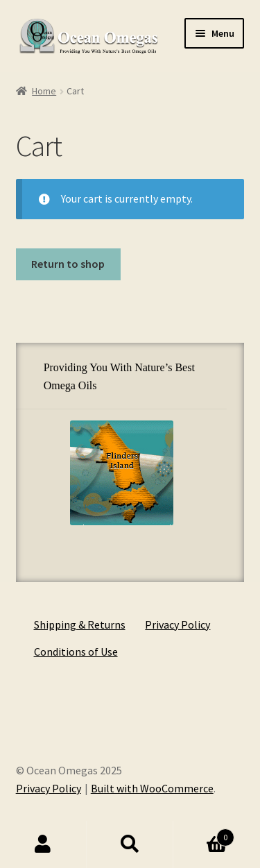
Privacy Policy (177, 624)
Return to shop (68, 264)
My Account (43, 844)
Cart (204, 834)
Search (130, 844)
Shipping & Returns (80, 624)
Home (44, 91)
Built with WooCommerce (152, 788)
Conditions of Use (76, 652)
